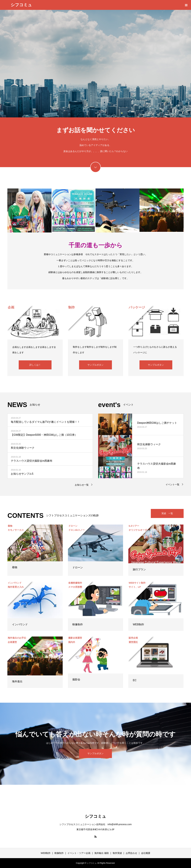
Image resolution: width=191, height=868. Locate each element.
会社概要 (146, 853)
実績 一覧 (167, 513)
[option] (95, 64)
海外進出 (17, 681)
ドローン (78, 567)
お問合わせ (131, 853)
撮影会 (76, 679)
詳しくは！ (35, 365)
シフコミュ (21, 5)
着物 (15, 567)
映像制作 (78, 624)
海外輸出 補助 (102, 853)
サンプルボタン (95, 365)
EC (135, 680)
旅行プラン (139, 569)
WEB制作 (138, 624)
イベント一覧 (172, 484)
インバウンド (20, 624)
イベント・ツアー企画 (79, 853)
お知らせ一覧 (82, 485)
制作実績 (117, 853)
